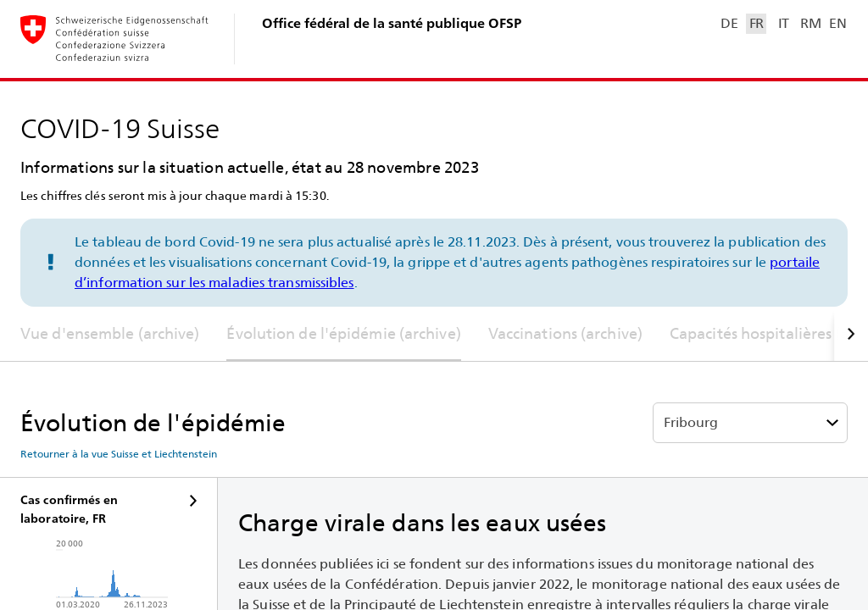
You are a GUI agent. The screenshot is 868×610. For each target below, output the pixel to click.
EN (837, 23)
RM (810, 23)
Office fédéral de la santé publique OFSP (392, 23)
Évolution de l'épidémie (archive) (343, 333)
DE (729, 23)
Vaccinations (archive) (565, 333)
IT (784, 23)
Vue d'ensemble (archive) (110, 333)
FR (757, 23)
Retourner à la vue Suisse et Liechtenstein (119, 454)
